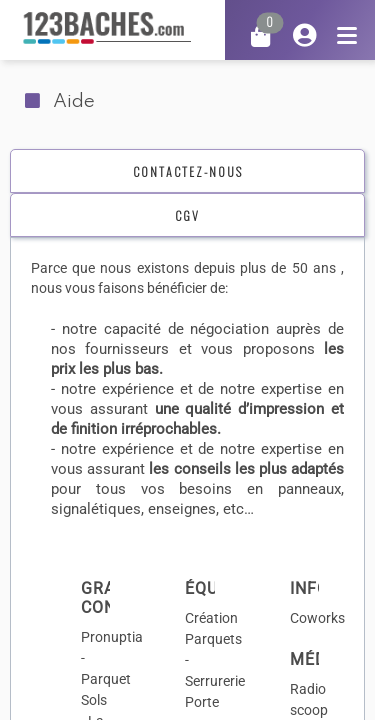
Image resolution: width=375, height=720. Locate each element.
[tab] (187, 172)
